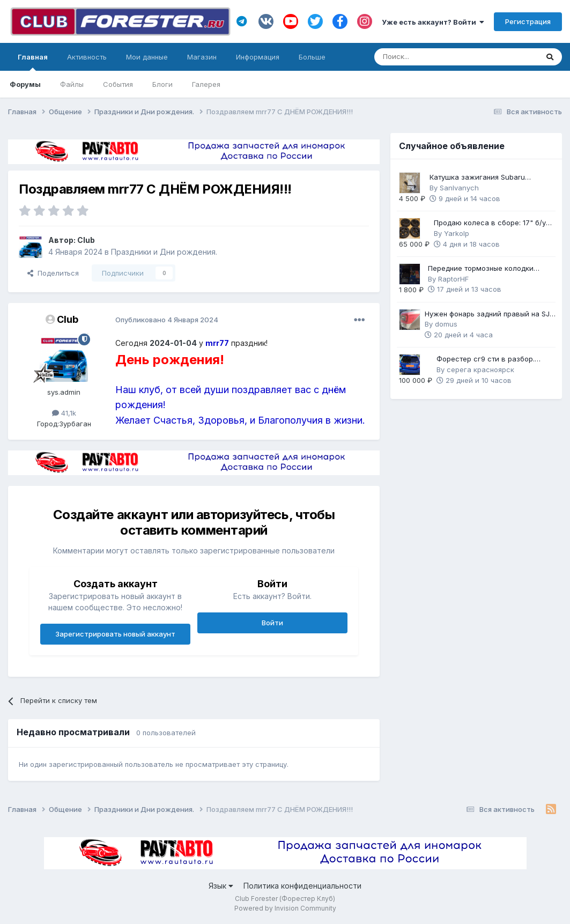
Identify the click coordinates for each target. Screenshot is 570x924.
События (118, 84)
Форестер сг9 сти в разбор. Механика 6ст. (486, 360)
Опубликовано (167, 320)
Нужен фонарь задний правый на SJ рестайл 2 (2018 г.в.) (487, 315)
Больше (312, 57)
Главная (33, 62)
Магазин (202, 57)
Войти (272, 623)
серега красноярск (480, 369)
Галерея (206, 84)
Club (86, 240)
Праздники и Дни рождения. (164, 252)
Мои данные (147, 57)
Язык (221, 886)
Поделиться (53, 273)
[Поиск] (427, 57)
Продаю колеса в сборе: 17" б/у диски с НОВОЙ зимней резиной (490, 223)
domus (446, 324)
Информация (258, 57)
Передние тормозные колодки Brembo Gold (481, 269)
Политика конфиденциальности (302, 886)
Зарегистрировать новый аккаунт (115, 634)
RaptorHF (453, 279)
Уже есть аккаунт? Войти (433, 22)
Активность (87, 57)
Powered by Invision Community (285, 908)
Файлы (72, 84)
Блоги (162, 84)
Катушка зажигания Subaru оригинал (477, 178)
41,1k (64, 413)
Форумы (25, 84)
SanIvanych (459, 188)
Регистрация (528, 21)
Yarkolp (457, 233)
